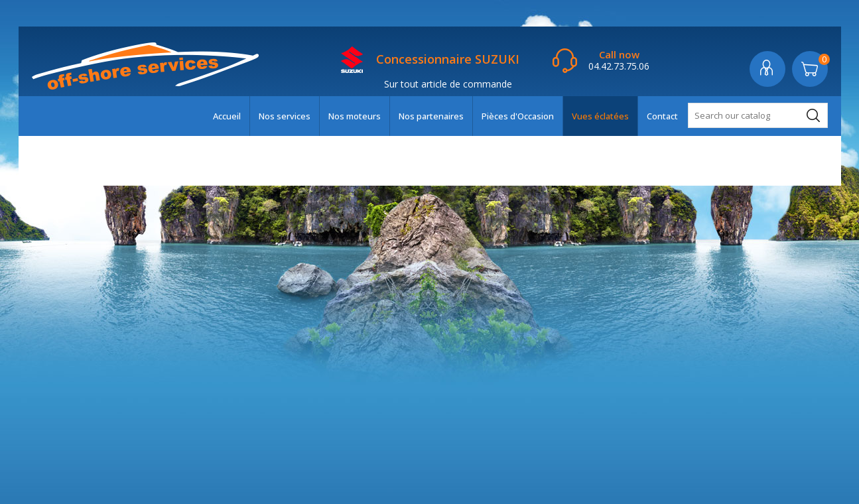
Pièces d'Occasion (518, 116)
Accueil (227, 116)
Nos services (285, 116)
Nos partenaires (431, 116)
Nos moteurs (355, 116)
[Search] (758, 115)
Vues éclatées (600, 116)
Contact (662, 116)
